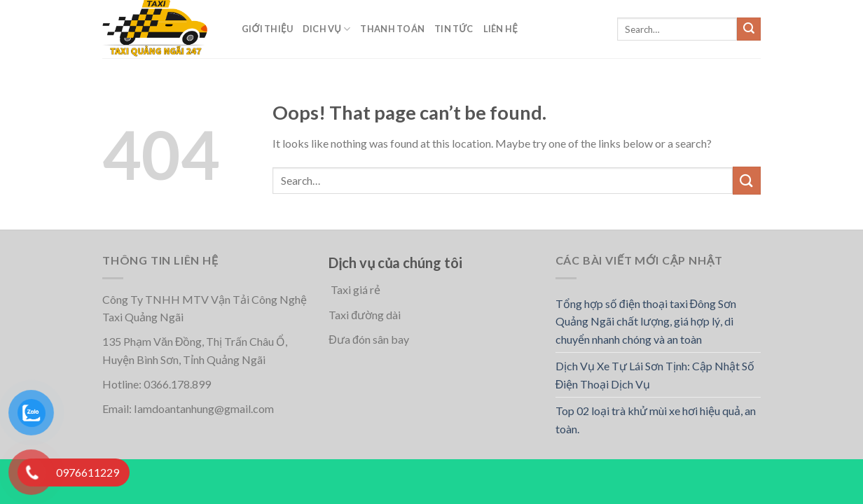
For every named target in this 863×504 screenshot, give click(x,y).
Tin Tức (454, 29)
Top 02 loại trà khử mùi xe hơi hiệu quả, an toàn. (656, 420)
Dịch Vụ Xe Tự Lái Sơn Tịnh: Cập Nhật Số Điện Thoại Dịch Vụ (655, 375)
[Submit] (749, 29)
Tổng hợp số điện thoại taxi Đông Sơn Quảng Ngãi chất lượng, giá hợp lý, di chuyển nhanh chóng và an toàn (646, 321)
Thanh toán (392, 29)
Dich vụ (327, 29)
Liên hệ (500, 29)
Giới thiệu (267, 29)
